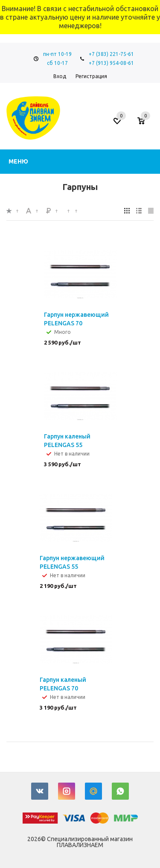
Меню (18, 161)
